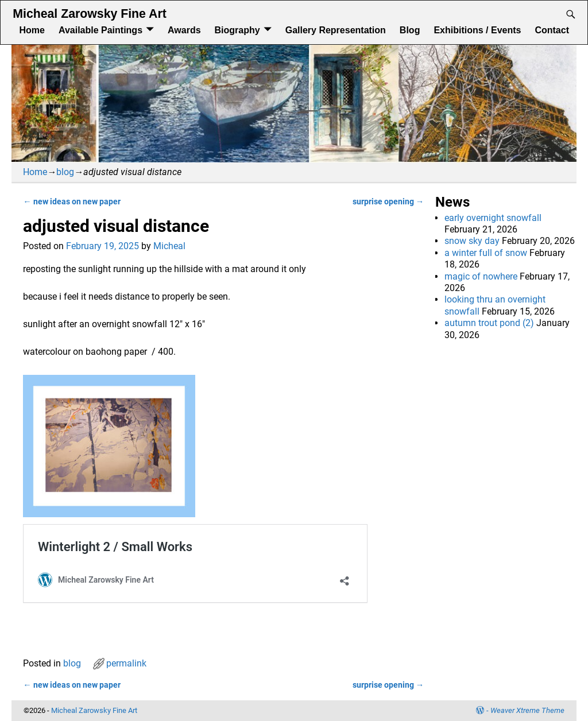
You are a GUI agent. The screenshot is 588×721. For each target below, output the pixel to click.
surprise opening (388, 202)
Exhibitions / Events (477, 30)
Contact (552, 30)
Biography (237, 30)
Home (32, 30)
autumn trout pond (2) (489, 323)
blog (65, 172)
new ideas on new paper (71, 202)
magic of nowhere (481, 276)
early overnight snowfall (493, 218)
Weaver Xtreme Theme (527, 710)
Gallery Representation (336, 30)
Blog (410, 30)
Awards (184, 30)
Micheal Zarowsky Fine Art (89, 14)
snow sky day (472, 241)
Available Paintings (100, 30)
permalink (126, 663)
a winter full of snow (486, 253)
